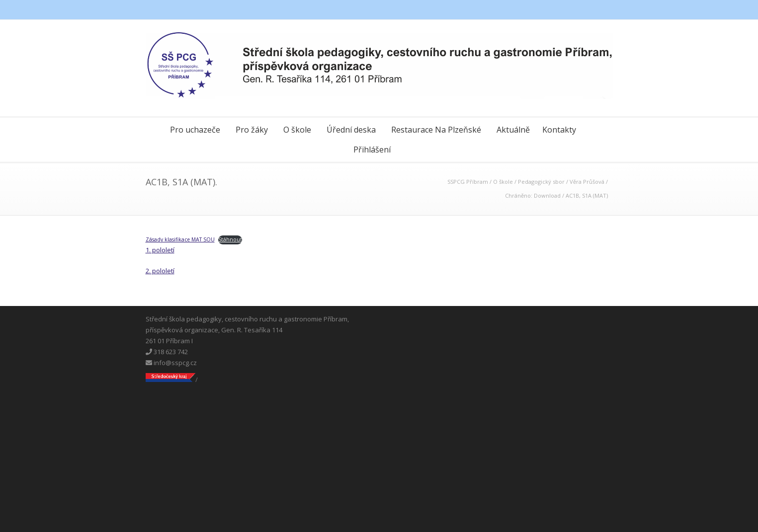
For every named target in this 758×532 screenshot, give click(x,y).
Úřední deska (351, 130)
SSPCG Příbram (468, 182)
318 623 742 (167, 352)
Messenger (583, 10)
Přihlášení (372, 150)
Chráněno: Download (533, 195)
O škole (297, 130)
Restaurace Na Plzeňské (436, 130)
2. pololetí (160, 271)
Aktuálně (513, 130)
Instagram (603, 10)
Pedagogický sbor (541, 182)
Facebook (563, 10)
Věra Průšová (587, 182)
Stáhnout (230, 239)
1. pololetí (160, 250)
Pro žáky (252, 130)
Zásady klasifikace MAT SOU (180, 239)
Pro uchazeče (195, 130)
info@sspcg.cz (171, 363)
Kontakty (559, 130)
